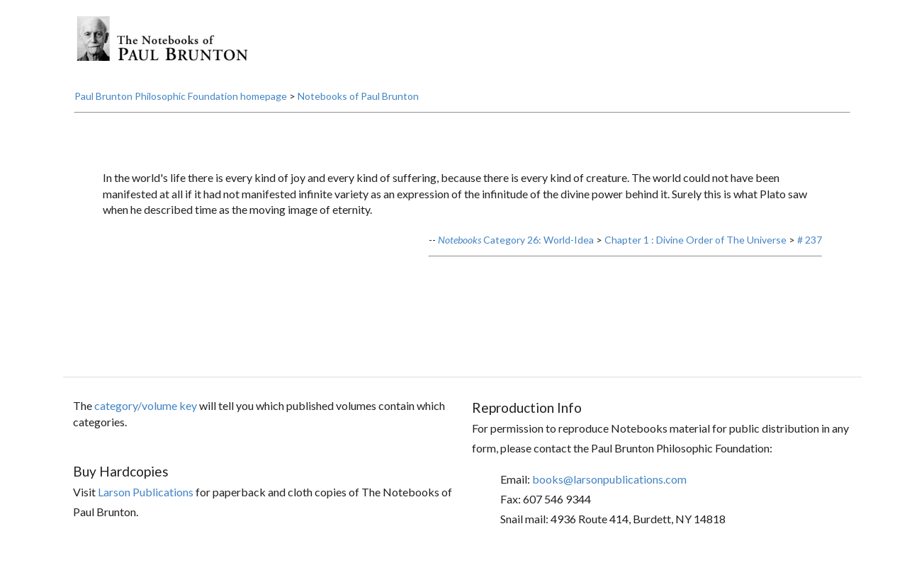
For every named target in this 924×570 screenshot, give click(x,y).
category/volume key (146, 405)
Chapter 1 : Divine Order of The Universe (695, 240)
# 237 (810, 240)
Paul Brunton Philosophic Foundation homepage (181, 96)
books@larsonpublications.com (609, 479)
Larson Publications (146, 492)
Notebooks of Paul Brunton (358, 96)
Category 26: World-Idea (516, 240)
